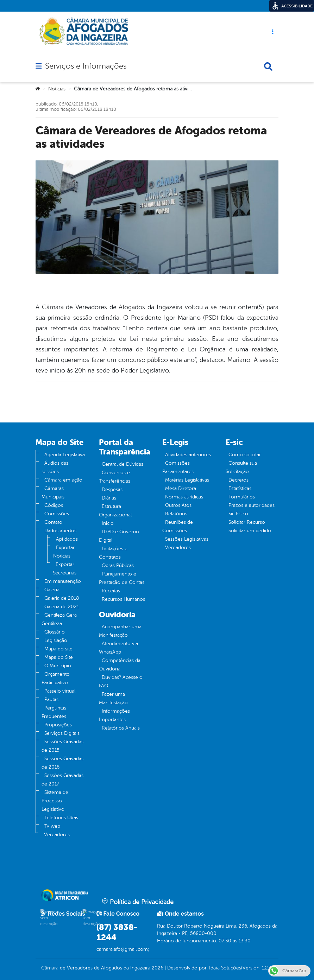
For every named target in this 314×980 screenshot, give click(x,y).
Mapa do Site (59, 657)
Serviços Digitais (62, 733)
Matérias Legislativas (187, 480)
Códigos (54, 505)
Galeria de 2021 (62, 607)
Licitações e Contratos (113, 553)
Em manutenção (63, 581)
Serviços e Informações (86, 66)
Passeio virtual (60, 691)
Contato (53, 522)
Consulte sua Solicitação (241, 467)
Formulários (242, 497)
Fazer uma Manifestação (113, 698)
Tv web (52, 826)
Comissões (57, 514)
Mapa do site (58, 649)
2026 (157, 968)
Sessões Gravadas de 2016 (62, 763)
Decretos (238, 480)
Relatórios (176, 514)
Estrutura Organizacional (115, 511)
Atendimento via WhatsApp (118, 648)
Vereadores (57, 835)
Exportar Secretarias (65, 569)
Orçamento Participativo (56, 678)
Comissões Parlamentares (178, 467)
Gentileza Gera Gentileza (59, 619)
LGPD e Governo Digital (119, 536)
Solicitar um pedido (250, 531)
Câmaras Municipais (53, 493)
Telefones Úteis (61, 818)
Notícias (57, 89)
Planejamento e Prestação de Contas (122, 578)
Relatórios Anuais (121, 728)
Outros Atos (178, 505)
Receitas (111, 591)
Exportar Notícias (64, 552)
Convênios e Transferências (115, 477)
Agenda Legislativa (65, 455)
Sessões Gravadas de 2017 (62, 780)
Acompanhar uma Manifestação (120, 631)
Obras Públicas (118, 565)
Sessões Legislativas (187, 539)
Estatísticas (240, 488)
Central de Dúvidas (123, 464)
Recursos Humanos (123, 599)
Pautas (51, 699)
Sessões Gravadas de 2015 (62, 746)
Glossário (55, 632)
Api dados (67, 539)
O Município (58, 666)
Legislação (56, 640)
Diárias (109, 498)
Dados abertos (60, 531)
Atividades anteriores (188, 455)
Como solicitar (245, 455)
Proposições (58, 725)
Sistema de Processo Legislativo (55, 801)
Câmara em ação (63, 480)
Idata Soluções (225, 968)
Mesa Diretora (181, 488)
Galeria (52, 590)
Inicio (108, 523)
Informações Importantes (114, 715)
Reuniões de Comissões (178, 526)
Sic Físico (238, 514)
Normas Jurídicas (184, 497)
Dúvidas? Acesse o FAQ (121, 682)
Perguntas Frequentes (54, 712)
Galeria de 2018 (62, 598)
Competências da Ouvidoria (120, 665)
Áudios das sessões (55, 467)
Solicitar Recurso (247, 522)
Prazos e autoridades (252, 505)
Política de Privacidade (138, 902)
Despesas (112, 489)
